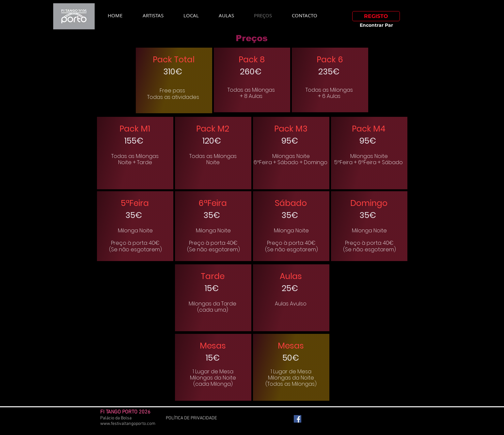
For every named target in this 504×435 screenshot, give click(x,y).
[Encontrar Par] (376, 25)
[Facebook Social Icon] (298, 419)
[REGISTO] (376, 16)
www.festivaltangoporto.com (128, 424)
